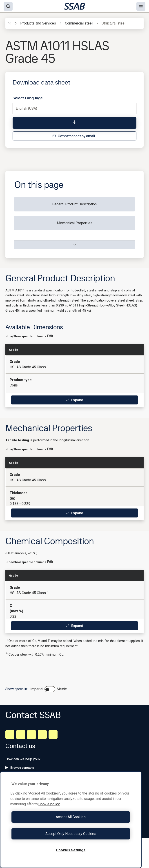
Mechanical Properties (75, 223)
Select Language (28, 98)
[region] (71, 820)
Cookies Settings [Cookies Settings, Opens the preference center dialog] (71, 850)
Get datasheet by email (74, 136)
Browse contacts (20, 768)
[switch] (50, 689)
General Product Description (74, 204)
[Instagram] (31, 735)
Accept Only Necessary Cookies (71, 834)
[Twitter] (42, 735)
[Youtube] (53, 735)
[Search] (8, 6)
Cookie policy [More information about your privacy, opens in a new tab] (49, 804)
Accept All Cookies (71, 817)
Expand (74, 400)
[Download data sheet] (74, 123)
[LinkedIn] (10, 735)
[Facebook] (21, 735)
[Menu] (141, 6)
